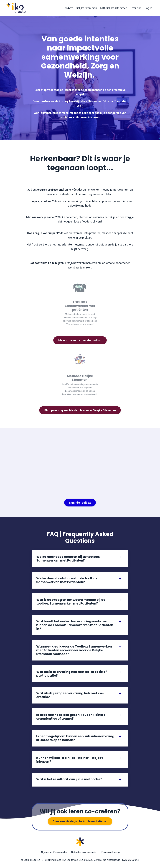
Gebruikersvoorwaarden (84, 853)
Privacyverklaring (110, 853)
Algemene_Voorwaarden (54, 853)
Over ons (136, 8)
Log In (148, 8)
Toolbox (67, 8)
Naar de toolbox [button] (80, 503)
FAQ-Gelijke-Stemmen (114, 8)
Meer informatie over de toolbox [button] (80, 340)
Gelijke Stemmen (86, 8)
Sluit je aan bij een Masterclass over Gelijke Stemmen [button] (80, 411)
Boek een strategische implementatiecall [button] (80, 823)
